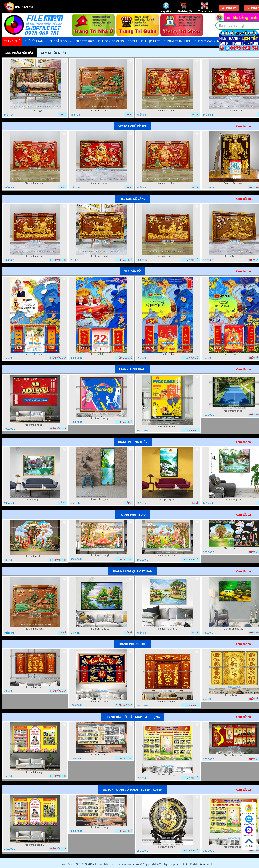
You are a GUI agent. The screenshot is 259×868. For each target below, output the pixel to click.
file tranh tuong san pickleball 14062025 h (234, 411)
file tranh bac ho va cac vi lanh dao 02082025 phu (234, 755)
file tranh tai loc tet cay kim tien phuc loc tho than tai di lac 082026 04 (168, 111)
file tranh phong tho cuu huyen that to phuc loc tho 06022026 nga (101, 701)
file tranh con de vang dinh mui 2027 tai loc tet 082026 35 (234, 256)
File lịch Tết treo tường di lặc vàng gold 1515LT (234, 183)
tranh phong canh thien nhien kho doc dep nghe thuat (101, 499)
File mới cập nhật (208, 41)
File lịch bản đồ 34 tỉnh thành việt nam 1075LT (234, 354)
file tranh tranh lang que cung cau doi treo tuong (168, 629)
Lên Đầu (249, 842)
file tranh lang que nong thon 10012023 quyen (101, 629)
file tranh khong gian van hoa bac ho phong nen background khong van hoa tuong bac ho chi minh (35, 772)
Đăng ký (229, 8)
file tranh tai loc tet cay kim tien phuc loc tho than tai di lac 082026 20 (234, 111)
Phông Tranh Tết (177, 41)
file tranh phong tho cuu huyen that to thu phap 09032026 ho (35, 687)
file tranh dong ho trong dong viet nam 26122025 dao (168, 847)
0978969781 (19, 7)
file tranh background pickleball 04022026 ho (101, 418)
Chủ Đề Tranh (35, 41)
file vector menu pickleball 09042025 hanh (168, 427)
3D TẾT (133, 41)
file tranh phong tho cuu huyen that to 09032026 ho (168, 702)
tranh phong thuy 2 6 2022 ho (234, 499)
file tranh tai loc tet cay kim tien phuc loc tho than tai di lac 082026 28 (35, 183)
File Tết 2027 (85, 41)
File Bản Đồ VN (61, 41)
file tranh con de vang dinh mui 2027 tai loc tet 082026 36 (168, 256)
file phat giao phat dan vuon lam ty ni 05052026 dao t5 (168, 556)
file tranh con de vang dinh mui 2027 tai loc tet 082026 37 (101, 256)
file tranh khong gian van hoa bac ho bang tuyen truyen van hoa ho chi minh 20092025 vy (168, 774)
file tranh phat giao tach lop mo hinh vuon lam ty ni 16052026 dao (35, 556)
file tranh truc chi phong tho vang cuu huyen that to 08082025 (234, 695)
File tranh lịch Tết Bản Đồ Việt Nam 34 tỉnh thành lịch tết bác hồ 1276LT (101, 354)
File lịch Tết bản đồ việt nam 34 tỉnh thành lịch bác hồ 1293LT (35, 354)
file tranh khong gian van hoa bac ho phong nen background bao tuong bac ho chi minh (101, 755)
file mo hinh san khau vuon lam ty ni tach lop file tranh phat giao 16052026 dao (234, 548)
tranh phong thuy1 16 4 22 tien (168, 499)
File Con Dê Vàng (111, 41)
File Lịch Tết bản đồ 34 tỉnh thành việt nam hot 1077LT (168, 354)
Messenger (249, 831)
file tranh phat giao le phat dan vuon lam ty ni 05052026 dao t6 (101, 555)
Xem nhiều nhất (54, 53)
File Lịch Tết (150, 41)
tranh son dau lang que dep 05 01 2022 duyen (234, 629)
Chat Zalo (249, 820)
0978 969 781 (249, 810)
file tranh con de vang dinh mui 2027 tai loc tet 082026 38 (35, 256)
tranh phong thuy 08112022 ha (35, 499)
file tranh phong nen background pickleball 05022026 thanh (35, 425)
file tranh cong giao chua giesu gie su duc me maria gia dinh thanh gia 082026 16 (35, 111)
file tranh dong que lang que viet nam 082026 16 (101, 111)
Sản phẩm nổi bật (19, 53)
